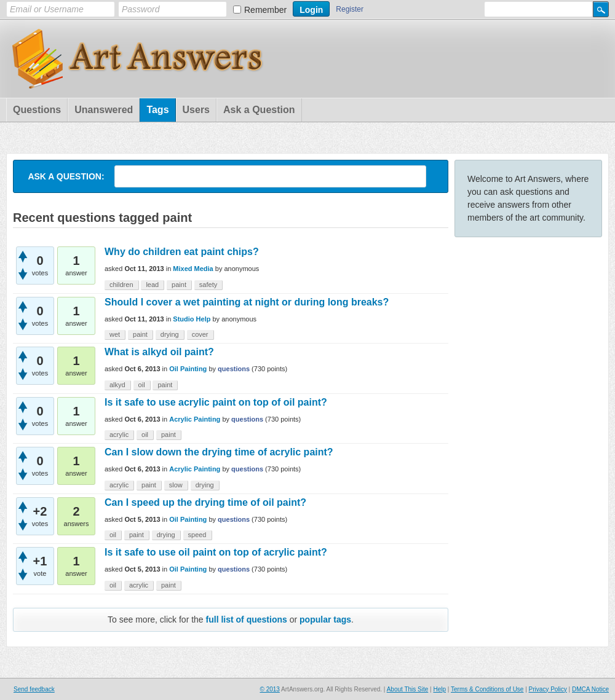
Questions (37, 110)
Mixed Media (193, 269)
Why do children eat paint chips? (182, 252)
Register (350, 9)
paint (179, 285)
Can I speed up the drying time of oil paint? (205, 502)
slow (176, 485)
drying (170, 334)
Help (439, 689)
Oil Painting (188, 369)
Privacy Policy (548, 689)
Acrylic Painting (195, 419)
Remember (265, 10)
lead (152, 285)
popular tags (325, 619)
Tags (157, 110)
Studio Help (192, 319)
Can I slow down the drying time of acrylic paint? (219, 452)
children (121, 285)
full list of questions (247, 619)
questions (234, 369)
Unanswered (104, 110)
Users (196, 110)
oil (142, 385)
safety (208, 285)
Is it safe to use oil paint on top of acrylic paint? (216, 552)
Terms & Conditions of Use (487, 689)
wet (115, 334)
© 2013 (269, 689)
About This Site (408, 689)
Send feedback (34, 689)
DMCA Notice (590, 689)
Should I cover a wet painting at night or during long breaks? (247, 302)
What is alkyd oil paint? (159, 352)
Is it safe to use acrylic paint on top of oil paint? (216, 402)
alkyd (117, 385)
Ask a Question (259, 110)
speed (197, 535)
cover (200, 334)
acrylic (119, 435)
